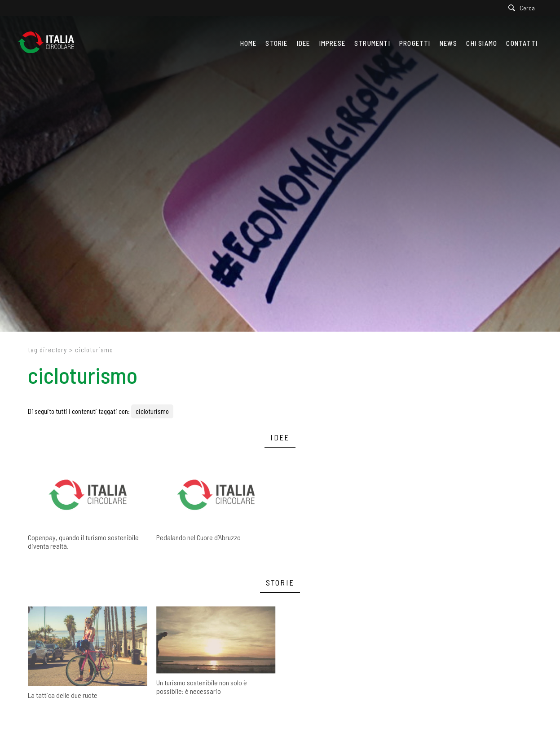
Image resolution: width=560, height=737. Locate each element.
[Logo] (51, 43)
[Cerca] (524, 8)
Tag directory (47, 350)
